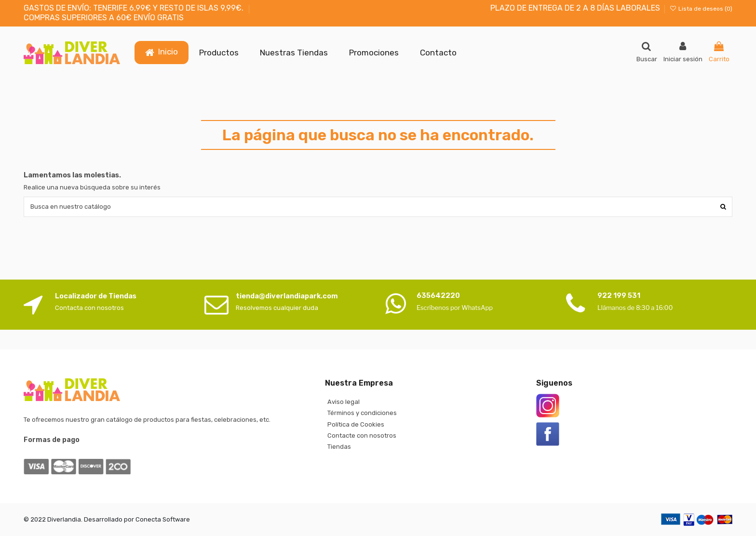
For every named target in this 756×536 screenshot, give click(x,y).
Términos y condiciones (362, 413)
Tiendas (339, 447)
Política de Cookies (356, 424)
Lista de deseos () (701, 9)
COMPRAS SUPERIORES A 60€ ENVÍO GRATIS (104, 18)
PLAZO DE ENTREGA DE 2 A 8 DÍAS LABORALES (575, 8)
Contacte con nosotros (362, 435)
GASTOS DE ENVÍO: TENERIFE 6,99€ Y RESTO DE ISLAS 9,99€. (135, 8)
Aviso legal (344, 402)
